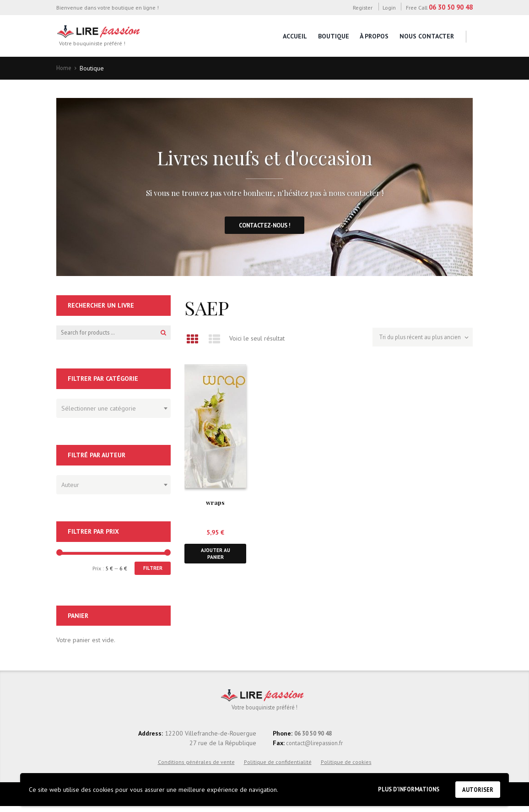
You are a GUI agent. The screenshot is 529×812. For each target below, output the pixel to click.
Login (389, 7)
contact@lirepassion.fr (316, 748)
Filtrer (151, 572)
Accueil (295, 36)
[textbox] (111, 410)
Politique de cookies (346, 767)
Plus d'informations (401, 788)
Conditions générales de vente (196, 767)
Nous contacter (427, 36)
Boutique (334, 36)
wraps (215, 504)
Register (363, 7)
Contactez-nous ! (265, 227)
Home (65, 68)
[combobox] (113, 411)
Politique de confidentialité (278, 767)
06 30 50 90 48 (451, 7)
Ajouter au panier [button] (216, 556)
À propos (374, 36)
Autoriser (476, 789)
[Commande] (419, 340)
